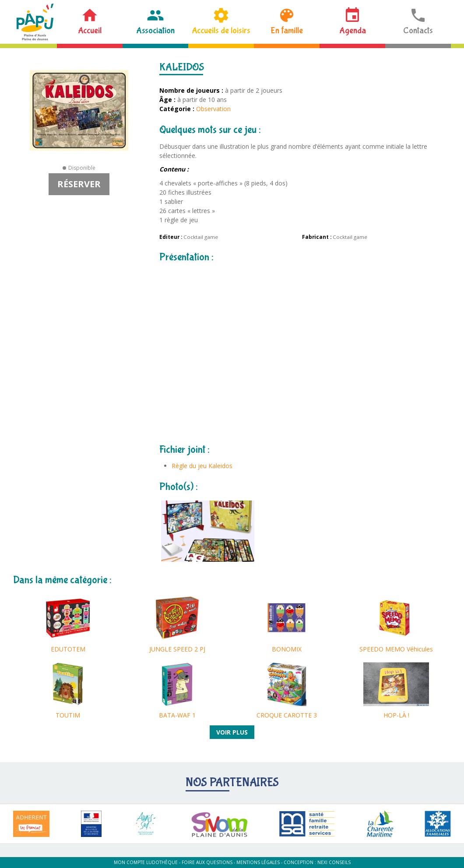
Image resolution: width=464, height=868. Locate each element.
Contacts (418, 30)
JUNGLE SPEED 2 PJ (177, 649)
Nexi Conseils (334, 862)
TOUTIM (68, 715)
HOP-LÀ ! (396, 715)
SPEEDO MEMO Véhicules (396, 649)
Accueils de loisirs (221, 30)
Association (155, 30)
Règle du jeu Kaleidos (202, 466)
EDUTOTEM (68, 649)
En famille (287, 30)
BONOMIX (287, 649)
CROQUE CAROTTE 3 (287, 715)
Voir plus (232, 732)
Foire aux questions (207, 862)
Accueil (90, 30)
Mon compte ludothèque (146, 862)
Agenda (353, 30)
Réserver (79, 184)
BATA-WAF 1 (177, 715)
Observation (213, 109)
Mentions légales (258, 862)
